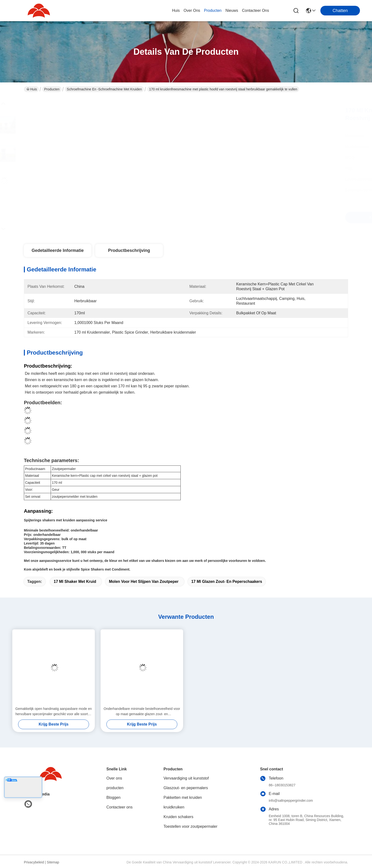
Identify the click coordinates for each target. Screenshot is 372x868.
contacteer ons (255, 10)
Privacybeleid (34, 862)
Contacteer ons (120, 807)
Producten (52, 89)
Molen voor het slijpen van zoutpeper (144, 582)
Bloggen (114, 797)
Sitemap (53, 862)
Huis (176, 10)
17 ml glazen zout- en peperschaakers (227, 582)
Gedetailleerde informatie (58, 250)
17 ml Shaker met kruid (75, 582)
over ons (192, 10)
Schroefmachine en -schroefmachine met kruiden (104, 89)
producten (213, 10)
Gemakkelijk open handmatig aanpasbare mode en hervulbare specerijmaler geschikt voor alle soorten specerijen (54, 712)
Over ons (114, 778)
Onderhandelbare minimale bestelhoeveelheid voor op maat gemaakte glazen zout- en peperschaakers (142, 712)
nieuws (232, 10)
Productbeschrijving (129, 250)
